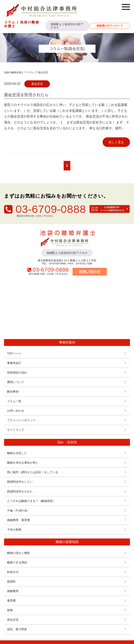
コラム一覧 (14, 401)
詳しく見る (116, 142)
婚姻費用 (13, 591)
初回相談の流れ (17, 373)
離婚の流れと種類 (18, 553)
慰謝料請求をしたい (20, 482)
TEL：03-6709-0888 (54, 264)
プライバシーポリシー (21, 420)
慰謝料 (11, 582)
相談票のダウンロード (110, 26)
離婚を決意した (17, 453)
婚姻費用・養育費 (18, 520)
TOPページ (14, 353)
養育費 (11, 601)
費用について (16, 382)
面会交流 (37, 84)
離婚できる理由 (17, 562)
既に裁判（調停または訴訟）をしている (33, 472)
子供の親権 (14, 530)
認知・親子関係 (17, 629)
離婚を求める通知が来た (23, 463)
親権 (10, 610)
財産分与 (13, 572)
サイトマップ (16, 430)
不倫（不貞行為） (18, 510)
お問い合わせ (16, 411)
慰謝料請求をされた (20, 491)
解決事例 (13, 392)
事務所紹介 (14, 363)
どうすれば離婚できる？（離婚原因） (31, 501)
